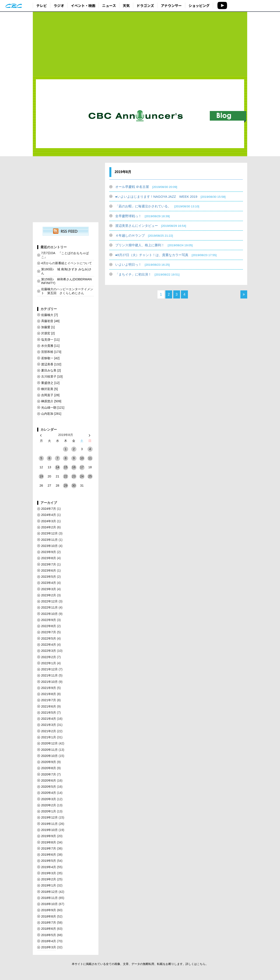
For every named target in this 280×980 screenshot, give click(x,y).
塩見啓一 (50, 340)
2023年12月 (49, 533)
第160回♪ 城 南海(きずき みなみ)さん (66, 271)
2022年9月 (49, 620)
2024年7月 (49, 509)
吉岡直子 (50, 395)
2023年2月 (49, 595)
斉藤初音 (50, 321)
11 (90, 458)
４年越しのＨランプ (144, 235)
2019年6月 (49, 855)
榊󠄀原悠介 (51, 401)
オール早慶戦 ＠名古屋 (146, 187)
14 (58, 467)
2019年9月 (49, 836)
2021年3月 (49, 725)
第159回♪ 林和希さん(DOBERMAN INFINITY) (66, 281)
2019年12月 (49, 817)
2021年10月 (49, 682)
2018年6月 (49, 929)
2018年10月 (49, 904)
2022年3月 (49, 651)
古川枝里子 (52, 376)
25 (90, 476)
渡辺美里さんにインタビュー (151, 226)
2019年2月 (49, 879)
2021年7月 (49, 700)
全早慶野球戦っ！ (143, 216)
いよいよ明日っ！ (143, 265)
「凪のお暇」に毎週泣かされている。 (157, 206)
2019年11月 (49, 824)
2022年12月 (49, 601)
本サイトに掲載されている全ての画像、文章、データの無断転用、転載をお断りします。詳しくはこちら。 (140, 964)
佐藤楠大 (49, 315)
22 (66, 476)
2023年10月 (49, 546)
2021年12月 (49, 669)
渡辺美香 (51, 364)
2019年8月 (49, 842)
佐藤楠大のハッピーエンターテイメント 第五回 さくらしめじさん (67, 291)
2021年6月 (49, 706)
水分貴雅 (50, 346)
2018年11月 (49, 898)
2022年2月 (49, 657)
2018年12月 (49, 892)
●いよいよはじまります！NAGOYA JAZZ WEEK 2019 (170, 197)
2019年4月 (49, 867)
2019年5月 (49, 861)
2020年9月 (49, 762)
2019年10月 (49, 830)
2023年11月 (49, 540)
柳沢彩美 (49, 389)
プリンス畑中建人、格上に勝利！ (154, 245)
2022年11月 (49, 607)
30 (74, 486)
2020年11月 (49, 750)
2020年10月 (49, 756)
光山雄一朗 (53, 408)
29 (66, 486)
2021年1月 (49, 737)
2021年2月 (49, 731)
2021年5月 (49, 713)
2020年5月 (49, 787)
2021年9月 (49, 688)
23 (74, 476)
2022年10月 (49, 614)
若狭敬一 (50, 358)
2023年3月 (49, 589)
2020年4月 (49, 793)
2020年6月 (49, 781)
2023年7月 (49, 564)
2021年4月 (49, 719)
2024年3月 (49, 521)
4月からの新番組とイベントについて (66, 263)
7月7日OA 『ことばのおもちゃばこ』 (65, 255)
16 (74, 467)
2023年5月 (49, 577)
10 (82, 458)
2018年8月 (49, 916)
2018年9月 (49, 910)
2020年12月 (49, 743)
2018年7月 (49, 923)
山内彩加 (51, 414)
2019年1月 (49, 885)
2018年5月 (49, 935)
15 (66, 467)
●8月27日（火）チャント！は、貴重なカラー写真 (166, 255)
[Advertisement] (140, 44)
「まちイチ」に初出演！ (147, 274)
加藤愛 (48, 327)
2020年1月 (49, 811)
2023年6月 (49, 571)
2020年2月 (49, 805)
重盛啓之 (50, 383)
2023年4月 (49, 583)
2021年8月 (49, 694)
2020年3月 (49, 799)
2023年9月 (49, 552)
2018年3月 (49, 947)
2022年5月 (49, 638)
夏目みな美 (51, 370)
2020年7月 (49, 774)
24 (82, 476)
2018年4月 (49, 941)
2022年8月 (49, 626)
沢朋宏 (48, 333)
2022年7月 (49, 632)
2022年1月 (49, 663)
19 (41, 476)
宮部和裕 (51, 352)
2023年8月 (49, 558)
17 (82, 467)
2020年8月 (49, 768)
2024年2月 (49, 527)
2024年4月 (49, 515)
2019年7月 (49, 848)
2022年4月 (49, 645)
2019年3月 (49, 873)
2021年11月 (49, 675)
